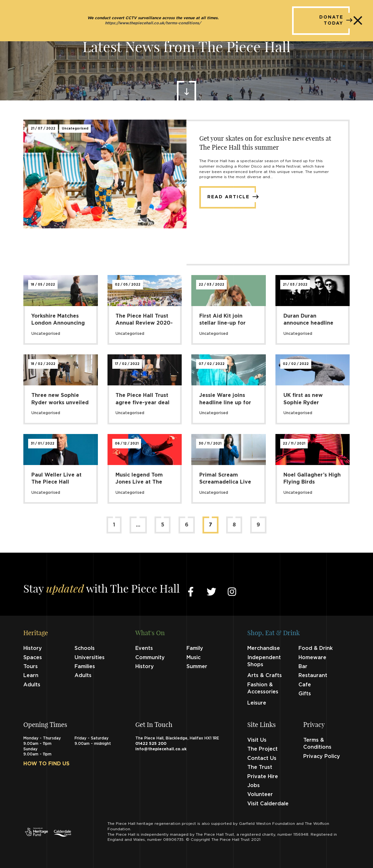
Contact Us (262, 758)
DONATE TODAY (334, 20)
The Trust (260, 767)
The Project (262, 749)
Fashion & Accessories (263, 688)
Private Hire (263, 777)
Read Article (232, 197)
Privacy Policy (322, 756)
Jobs (254, 785)
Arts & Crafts (265, 675)
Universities (90, 658)
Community (150, 658)
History (33, 648)
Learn (31, 675)
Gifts (305, 694)
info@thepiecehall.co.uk (161, 749)
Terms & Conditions (317, 744)
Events (144, 648)
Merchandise (264, 648)
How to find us (46, 764)
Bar (303, 667)
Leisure (257, 703)
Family (195, 648)
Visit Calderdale (268, 804)
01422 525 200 (151, 744)
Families (85, 667)
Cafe (305, 685)
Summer (197, 667)
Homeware (312, 658)
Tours (31, 667)
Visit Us (257, 740)
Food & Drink (316, 648)
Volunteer (260, 794)
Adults (83, 675)
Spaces (33, 658)
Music (194, 658)
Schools (85, 648)
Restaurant (313, 675)
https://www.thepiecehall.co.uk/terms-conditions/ (153, 23)
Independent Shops (264, 661)
